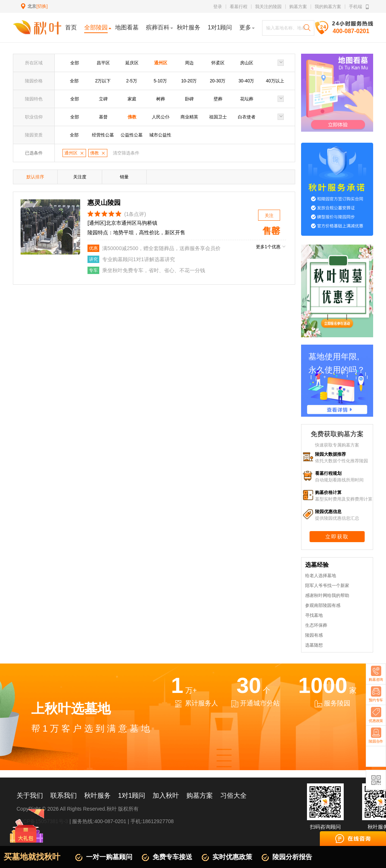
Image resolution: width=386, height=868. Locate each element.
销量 (124, 177)
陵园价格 (34, 81)
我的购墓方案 (328, 7)
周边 (189, 63)
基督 (103, 117)
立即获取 (337, 537)
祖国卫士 (218, 117)
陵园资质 (34, 135)
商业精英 (189, 117)
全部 (75, 63)
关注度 (80, 177)
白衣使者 (247, 117)
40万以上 (275, 81)
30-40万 (246, 81)
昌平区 (103, 63)
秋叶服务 (97, 796)
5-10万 (160, 81)
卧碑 (189, 99)
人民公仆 (161, 117)
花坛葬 (247, 99)
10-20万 (189, 81)
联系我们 (64, 796)
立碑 (103, 99)
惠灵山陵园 (104, 203)
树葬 (161, 99)
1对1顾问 (132, 796)
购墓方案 (298, 7)
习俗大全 (233, 796)
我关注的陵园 (268, 7)
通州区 (161, 63)
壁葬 (218, 99)
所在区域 (34, 63)
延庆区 (132, 63)
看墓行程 (239, 7)
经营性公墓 (103, 135)
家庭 (132, 99)
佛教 (132, 117)
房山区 (247, 63)
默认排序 (35, 177)
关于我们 (30, 796)
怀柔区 (218, 63)
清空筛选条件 (126, 153)
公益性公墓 (132, 135)
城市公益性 (160, 135)
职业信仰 (34, 117)
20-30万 (218, 81)
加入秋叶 (166, 796)
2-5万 (131, 81)
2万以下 (103, 81)
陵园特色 (34, 99)
